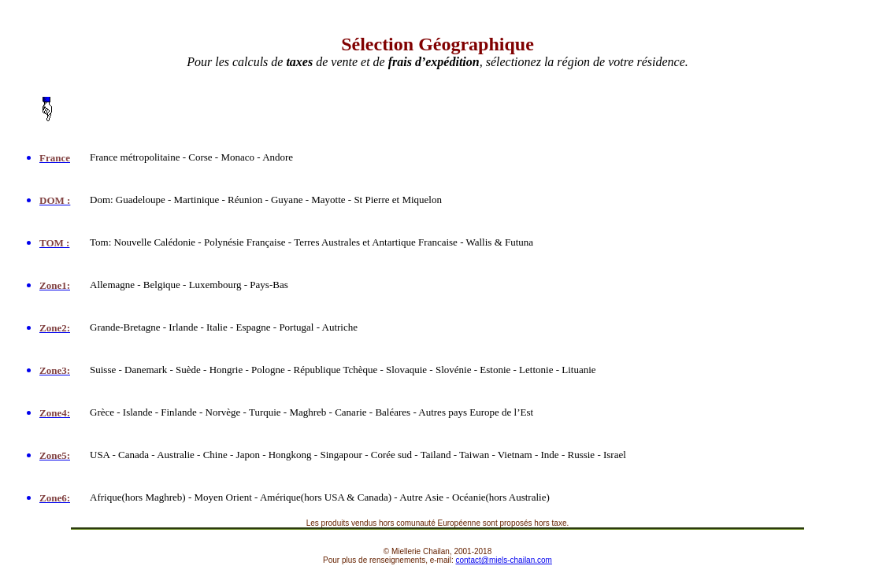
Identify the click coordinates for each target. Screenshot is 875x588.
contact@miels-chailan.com (504, 560)
